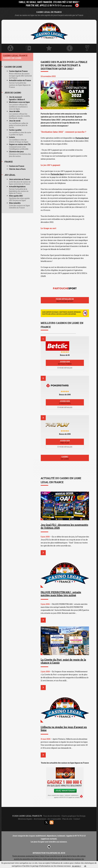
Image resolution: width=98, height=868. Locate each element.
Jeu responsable (54, 819)
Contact (77, 819)
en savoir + (77, 866)
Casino (65, 458)
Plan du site (67, 819)
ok (85, 866)
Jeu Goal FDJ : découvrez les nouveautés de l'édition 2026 (64, 526)
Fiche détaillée (65, 368)
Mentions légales (25, 819)
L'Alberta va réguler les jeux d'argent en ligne (64, 729)
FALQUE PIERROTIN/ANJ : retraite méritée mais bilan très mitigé (61, 594)
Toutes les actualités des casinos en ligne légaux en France (65, 763)
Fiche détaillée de (65, 300)
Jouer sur (65, 363)
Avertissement (40, 819)
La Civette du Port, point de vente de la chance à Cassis (63, 661)
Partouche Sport (82, 138)
